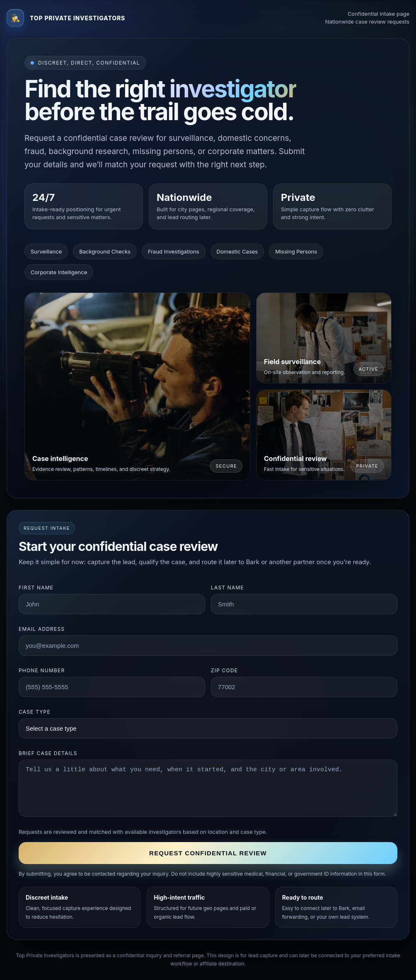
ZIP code (224, 670)
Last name (227, 588)
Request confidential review (208, 853)
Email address (42, 629)
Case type (35, 712)
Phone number (42, 670)
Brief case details (48, 753)
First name (36, 588)
